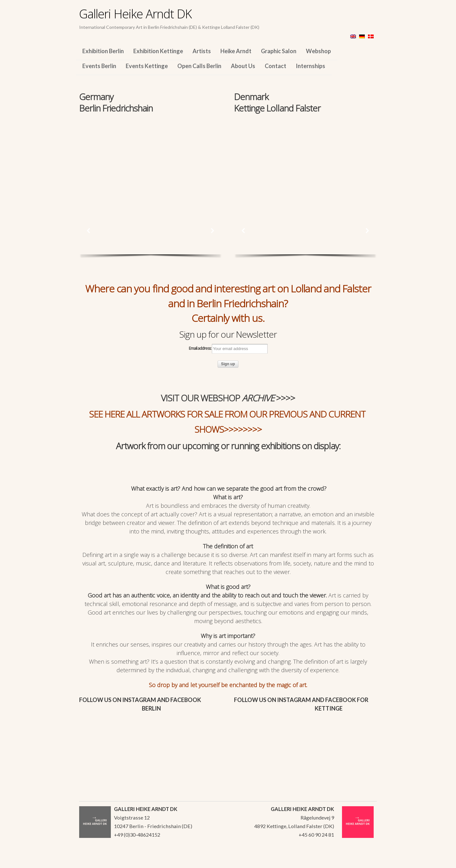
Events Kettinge (147, 66)
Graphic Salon (279, 51)
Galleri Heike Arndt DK (135, 14)
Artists (202, 51)
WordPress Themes (365, 861)
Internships (310, 66)
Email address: (228, 349)
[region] (151, 158)
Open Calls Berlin (199, 66)
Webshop (318, 51)
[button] (89, 231)
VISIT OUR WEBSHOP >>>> (228, 398)
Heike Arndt (236, 51)
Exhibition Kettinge (158, 51)
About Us (243, 66)
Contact (275, 66)
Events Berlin (99, 66)
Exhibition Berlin (103, 51)
